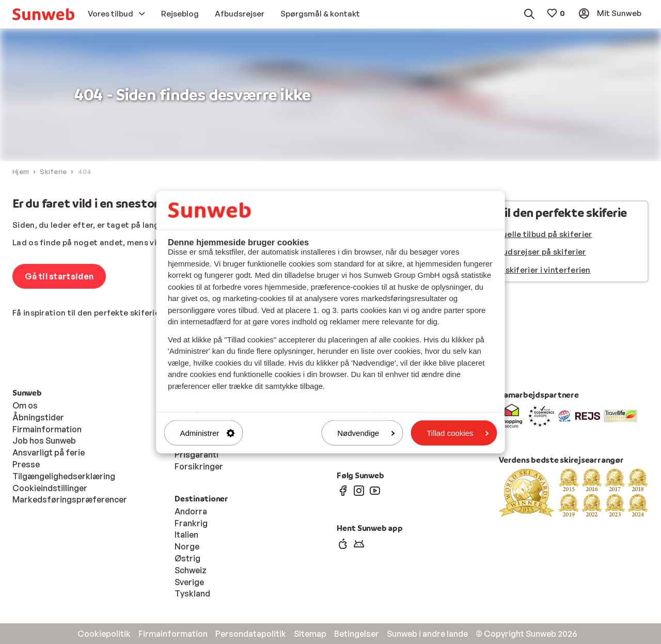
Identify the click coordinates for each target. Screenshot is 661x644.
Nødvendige (366, 433)
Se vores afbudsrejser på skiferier (520, 252)
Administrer (208, 433)
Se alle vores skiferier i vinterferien (522, 270)
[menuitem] (43, 14)
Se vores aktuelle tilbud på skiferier (523, 234)
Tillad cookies (458, 433)
